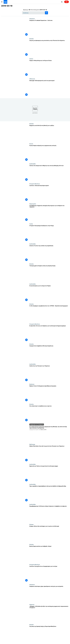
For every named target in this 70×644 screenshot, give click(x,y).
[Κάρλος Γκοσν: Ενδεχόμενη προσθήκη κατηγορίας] (49, 394)
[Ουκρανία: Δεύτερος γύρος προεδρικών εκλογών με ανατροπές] (49, 594)
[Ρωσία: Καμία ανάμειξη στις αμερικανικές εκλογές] (49, 153)
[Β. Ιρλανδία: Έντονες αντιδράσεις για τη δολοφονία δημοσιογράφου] (49, 333)
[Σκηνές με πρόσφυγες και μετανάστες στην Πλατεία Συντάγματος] (49, 48)
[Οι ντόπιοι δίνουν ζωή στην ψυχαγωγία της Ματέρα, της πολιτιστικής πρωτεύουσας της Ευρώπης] (49, 434)
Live (67, 2)
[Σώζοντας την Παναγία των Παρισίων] (49, 374)
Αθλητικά (32, 79)
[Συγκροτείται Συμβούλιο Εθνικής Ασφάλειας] (49, 353)
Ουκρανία (32, 19)
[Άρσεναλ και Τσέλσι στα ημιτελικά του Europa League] (49, 474)
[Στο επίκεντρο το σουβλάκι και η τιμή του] (49, 414)
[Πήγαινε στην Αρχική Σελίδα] (5, 2)
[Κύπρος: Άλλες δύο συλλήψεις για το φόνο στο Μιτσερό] (49, 534)
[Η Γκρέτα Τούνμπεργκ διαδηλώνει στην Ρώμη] (49, 233)
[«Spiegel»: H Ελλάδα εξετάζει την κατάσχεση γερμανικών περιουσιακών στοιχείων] (49, 614)
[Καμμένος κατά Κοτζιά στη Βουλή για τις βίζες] (49, 133)
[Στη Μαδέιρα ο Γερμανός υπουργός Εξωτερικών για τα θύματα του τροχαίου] (49, 213)
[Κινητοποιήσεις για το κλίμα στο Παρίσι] (49, 293)
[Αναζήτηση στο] (35, 13)
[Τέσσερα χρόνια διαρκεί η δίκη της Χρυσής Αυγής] (49, 273)
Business (32, 384)
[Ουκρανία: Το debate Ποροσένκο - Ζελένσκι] (49, 28)
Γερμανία (32, 605)
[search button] (46, 13)
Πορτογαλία (33, 204)
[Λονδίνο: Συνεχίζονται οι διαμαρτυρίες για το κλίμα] (49, 574)
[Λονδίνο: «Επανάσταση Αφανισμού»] (49, 193)
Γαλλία (31, 59)
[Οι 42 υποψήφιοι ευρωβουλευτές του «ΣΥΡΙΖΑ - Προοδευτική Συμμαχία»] (49, 313)
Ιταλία (31, 224)
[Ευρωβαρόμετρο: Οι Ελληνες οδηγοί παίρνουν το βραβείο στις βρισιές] (49, 514)
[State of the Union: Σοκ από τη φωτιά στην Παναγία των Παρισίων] (49, 454)
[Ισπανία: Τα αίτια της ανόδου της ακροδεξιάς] (49, 253)
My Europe (32, 444)
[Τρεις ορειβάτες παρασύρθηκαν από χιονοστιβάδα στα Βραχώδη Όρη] (49, 494)
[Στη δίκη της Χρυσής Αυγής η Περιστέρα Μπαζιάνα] (49, 634)
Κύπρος (32, 524)
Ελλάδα (32, 39)
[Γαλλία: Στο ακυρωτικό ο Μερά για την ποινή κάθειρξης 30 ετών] (49, 173)
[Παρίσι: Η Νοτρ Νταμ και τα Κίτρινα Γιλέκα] (49, 68)
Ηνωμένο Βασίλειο (35, 184)
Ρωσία (31, 144)
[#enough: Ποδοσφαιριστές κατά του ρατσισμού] (49, 88)
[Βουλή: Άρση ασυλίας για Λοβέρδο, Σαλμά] (49, 554)
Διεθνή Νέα (33, 164)
